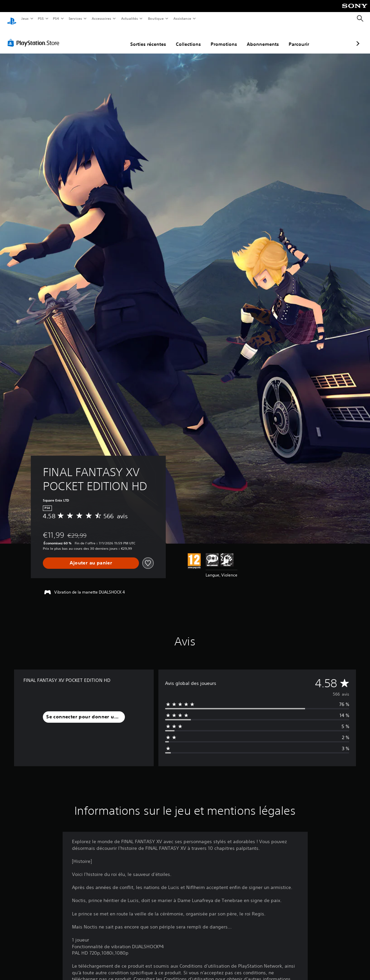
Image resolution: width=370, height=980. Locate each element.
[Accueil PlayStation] (12, 19)
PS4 (56, 18)
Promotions (188, 38)
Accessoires (101, 18)
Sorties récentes (113, 38)
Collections (153, 38)
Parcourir (263, 38)
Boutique (156, 18)
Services (75, 18)
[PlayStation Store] (35, 36)
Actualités (130, 18)
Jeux (25, 18)
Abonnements (227, 38)
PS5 (41, 18)
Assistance (182, 18)
